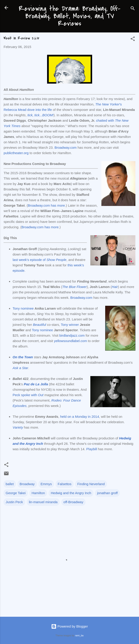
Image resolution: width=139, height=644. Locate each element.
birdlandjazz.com (72, 335)
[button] (133, 40)
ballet (10, 484)
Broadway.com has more (46, 205)
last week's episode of (40, 260)
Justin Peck (14, 502)
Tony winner (70, 325)
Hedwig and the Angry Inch (71, 493)
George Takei (16, 493)
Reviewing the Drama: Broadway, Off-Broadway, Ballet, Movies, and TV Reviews (69, 16)
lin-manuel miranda (43, 502)
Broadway (27, 484)
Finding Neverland (91, 484)
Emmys (46, 484)
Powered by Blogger (69, 626)
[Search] (133, 9)
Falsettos (65, 484)
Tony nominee (23, 308)
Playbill (92, 449)
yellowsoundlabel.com (70, 341)
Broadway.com (66, 147)
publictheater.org (16, 153)
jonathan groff (107, 493)
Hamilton (38, 493)
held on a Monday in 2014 (80, 417)
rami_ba (79, 635)
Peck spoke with (28, 395)
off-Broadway (73, 502)
